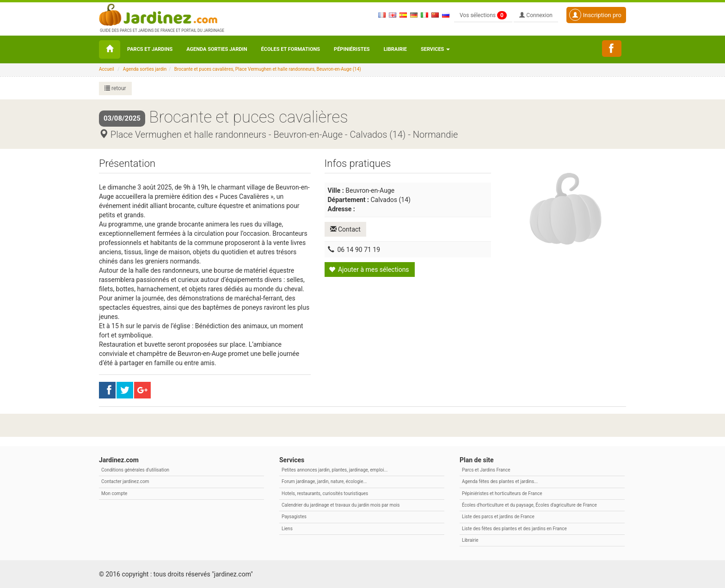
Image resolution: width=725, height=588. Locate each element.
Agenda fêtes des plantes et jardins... (500, 481)
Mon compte (114, 493)
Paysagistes (294, 517)
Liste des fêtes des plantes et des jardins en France (514, 529)
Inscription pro (595, 15)
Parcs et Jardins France (486, 470)
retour (115, 88)
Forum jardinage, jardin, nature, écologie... (324, 481)
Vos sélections (483, 15)
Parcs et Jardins (150, 49)
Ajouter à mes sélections (369, 269)
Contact (345, 229)
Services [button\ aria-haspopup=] (435, 49)
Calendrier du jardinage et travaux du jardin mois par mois (341, 505)
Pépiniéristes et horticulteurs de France (502, 493)
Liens (287, 529)
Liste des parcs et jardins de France (498, 517)
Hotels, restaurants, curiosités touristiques (325, 493)
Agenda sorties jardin (217, 49)
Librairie (395, 49)
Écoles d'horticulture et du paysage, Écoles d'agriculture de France (529, 505)
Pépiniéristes (352, 49)
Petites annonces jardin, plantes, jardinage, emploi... (335, 470)
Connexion (536, 15)
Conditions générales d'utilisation (135, 470)
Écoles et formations (291, 49)
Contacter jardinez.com (125, 481)
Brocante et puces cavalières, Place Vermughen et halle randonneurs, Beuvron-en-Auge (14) (268, 69)
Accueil (107, 69)
